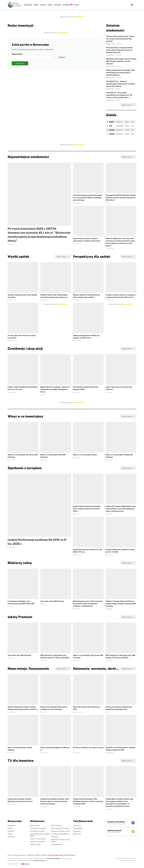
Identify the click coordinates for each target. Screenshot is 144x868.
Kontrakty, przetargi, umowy (61, 831)
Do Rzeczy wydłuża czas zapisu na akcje (88, 747)
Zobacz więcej (128, 105)
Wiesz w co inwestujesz (38, 839)
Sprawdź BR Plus (79, 17)
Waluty (50, 5)
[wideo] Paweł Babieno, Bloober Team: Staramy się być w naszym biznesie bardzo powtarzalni (55, 801)
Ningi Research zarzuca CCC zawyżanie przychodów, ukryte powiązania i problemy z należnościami (88, 604)
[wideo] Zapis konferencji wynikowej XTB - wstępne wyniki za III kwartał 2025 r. (87, 509)
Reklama (38, 855)
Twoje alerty (77, 825)
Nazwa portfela (32, 56)
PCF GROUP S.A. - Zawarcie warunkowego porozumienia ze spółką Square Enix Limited (120, 84)
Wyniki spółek (35, 825)
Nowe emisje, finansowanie (60, 828)
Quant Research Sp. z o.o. (40, 861)
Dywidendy (58, 5)
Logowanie (77, 831)
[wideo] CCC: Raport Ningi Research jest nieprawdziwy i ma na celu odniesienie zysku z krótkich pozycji (121, 509)
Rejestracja (77, 834)
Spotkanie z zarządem (37, 842)
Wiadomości (28, 5)
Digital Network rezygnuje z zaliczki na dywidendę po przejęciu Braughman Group (55, 389)
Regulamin (31, 855)
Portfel (76, 5)
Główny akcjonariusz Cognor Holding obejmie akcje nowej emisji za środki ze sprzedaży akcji (22, 709)
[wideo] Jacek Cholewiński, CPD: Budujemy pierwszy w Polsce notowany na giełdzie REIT (88, 801)
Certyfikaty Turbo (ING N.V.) (60, 834)
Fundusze (43, 5)
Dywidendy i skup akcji (38, 831)
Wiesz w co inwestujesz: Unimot (85, 455)
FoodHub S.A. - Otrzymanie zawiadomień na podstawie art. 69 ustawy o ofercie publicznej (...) (119, 95)
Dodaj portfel (20, 63)
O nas (9, 855)
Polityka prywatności (19, 855)
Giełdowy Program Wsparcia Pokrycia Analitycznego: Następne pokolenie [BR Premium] (121, 604)
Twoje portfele (78, 828)
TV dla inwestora (57, 844)
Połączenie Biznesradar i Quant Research (62, 855)
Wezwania (54, 837)
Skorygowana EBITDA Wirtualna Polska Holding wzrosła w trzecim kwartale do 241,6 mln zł (121, 198)
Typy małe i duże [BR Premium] (52, 601)
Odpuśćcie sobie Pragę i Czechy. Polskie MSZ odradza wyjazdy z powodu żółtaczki (121, 61)
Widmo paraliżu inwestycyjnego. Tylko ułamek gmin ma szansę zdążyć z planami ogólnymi (121, 73)
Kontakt (44, 855)
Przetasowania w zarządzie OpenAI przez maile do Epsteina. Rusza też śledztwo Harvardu (119, 50)
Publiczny (60, 57)
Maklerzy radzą (35, 844)
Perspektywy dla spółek (38, 828)
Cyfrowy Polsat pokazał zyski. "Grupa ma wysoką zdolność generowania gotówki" (120, 39)
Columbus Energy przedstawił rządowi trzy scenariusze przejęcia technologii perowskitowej (88, 198)
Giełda (36, 5)
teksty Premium (56, 825)
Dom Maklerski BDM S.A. (54, 859)
